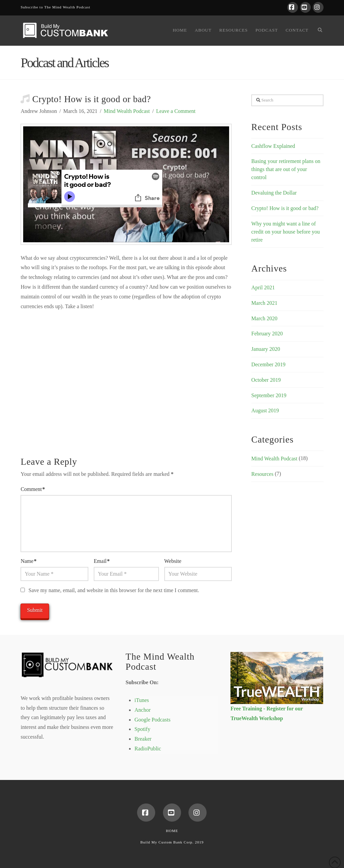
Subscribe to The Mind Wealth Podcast (55, 7)
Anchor (142, 710)
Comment (33, 489)
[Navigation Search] (318, 31)
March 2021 (264, 303)
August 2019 (265, 410)
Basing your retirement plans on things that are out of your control (286, 169)
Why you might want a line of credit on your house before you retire (286, 232)
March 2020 (264, 318)
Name (28, 561)
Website (173, 561)
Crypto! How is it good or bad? (285, 208)
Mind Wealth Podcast (127, 111)
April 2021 (263, 287)
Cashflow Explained (273, 146)
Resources (262, 474)
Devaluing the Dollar (274, 193)
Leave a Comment (176, 111)
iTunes (142, 700)
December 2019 (268, 364)
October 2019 (266, 380)
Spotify (142, 729)
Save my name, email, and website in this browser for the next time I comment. (114, 590)
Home (172, 831)
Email (102, 561)
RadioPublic (148, 749)
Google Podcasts (152, 720)
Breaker (143, 739)
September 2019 (269, 395)
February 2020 (267, 334)
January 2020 (266, 349)
